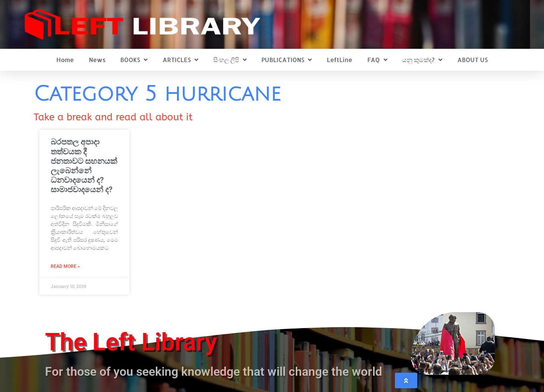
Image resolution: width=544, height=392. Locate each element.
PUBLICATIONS (287, 60)
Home (65, 60)
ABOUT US (473, 60)
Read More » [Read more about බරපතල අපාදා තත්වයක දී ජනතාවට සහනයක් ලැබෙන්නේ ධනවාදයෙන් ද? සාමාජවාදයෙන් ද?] (65, 266)
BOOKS (134, 60)
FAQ (377, 60)
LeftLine (340, 60)
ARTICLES (180, 60)
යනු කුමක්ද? (422, 60)
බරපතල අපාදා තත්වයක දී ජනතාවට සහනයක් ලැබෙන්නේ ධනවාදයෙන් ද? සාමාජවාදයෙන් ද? (84, 166)
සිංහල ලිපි (230, 60)
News (97, 60)
